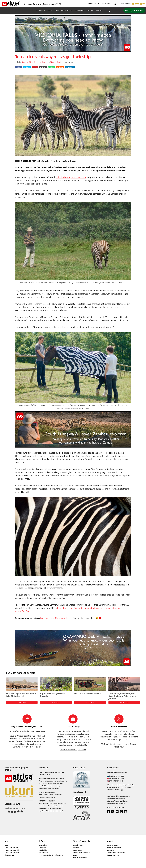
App (6, 841)
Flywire (59, 734)
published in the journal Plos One (71, 177)
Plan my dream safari (134, 10)
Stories (50, 10)
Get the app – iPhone (11, 848)
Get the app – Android (12, 850)
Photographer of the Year (64, 10)
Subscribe (90, 10)
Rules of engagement (80, 857)
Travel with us (40, 10)
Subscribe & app (78, 845)
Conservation (80, 10)
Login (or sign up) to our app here (55, 618)
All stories (76, 848)
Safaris (42, 841)
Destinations (43, 845)
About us (99, 10)
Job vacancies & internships (116, 853)
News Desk (42, 62)
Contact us (111, 850)
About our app (9, 855)
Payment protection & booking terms (51, 855)
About (110, 841)
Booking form (43, 853)
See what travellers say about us (73, 750)
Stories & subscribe (82, 841)
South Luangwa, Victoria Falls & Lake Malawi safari (21, 695)
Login (6, 845)
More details (22, 702)
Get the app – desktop (12, 853)
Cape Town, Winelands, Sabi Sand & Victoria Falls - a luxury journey (123, 696)
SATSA (59, 742)
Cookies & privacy (113, 855)
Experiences (43, 848)
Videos (75, 855)
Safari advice (43, 850)
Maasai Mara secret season (87, 694)
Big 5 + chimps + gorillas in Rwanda (53, 695)
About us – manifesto (114, 848)
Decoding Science (57, 62)
